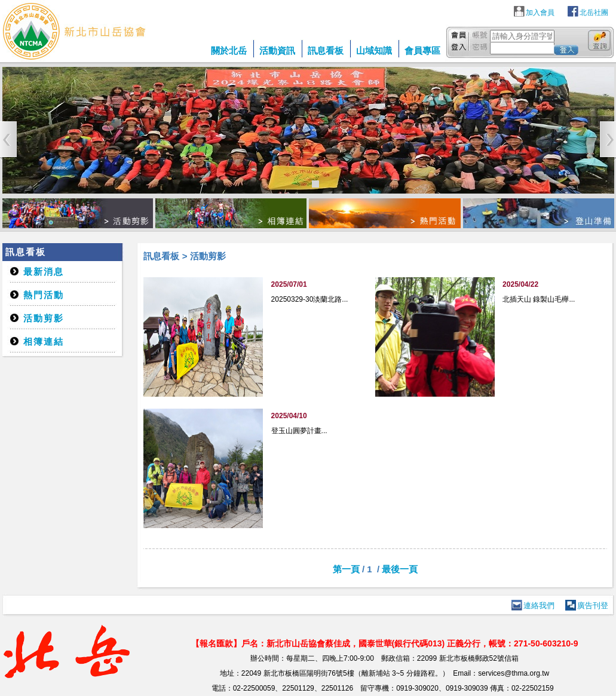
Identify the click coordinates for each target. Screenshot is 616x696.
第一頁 (346, 569)
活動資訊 (277, 50)
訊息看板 (326, 50)
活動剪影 (44, 318)
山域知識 (374, 50)
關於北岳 (229, 50)
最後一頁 (400, 569)
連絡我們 (539, 605)
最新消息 (44, 272)
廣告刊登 (593, 605)
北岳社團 (594, 13)
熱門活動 (44, 295)
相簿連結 (44, 341)
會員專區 (422, 50)
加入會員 (540, 13)
